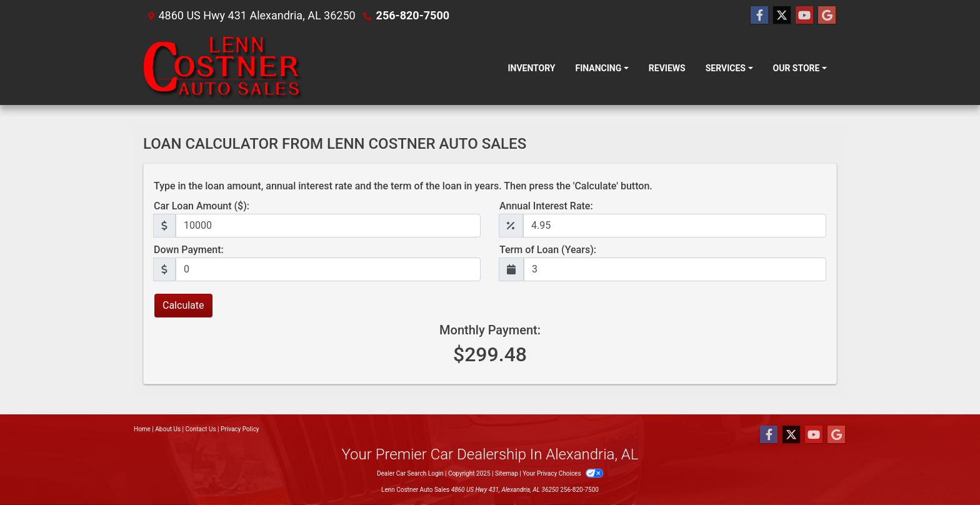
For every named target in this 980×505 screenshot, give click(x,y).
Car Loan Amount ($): (202, 206)
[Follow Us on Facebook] (759, 16)
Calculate (183, 305)
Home (142, 429)
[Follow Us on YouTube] (804, 16)
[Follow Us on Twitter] (782, 16)
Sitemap (507, 473)
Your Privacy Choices (563, 473)
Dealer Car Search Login (410, 473)
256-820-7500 (413, 15)
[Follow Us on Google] (827, 16)
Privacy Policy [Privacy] (240, 429)
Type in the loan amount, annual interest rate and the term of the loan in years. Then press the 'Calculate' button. (403, 186)
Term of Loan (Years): (548, 250)
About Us (168, 429)
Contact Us (201, 429)
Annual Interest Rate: (546, 206)
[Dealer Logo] (223, 68)
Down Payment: (189, 250)
